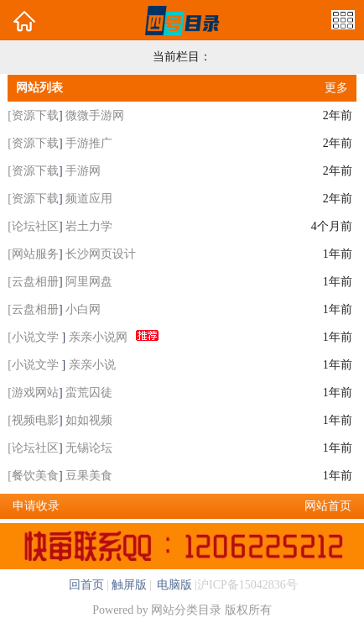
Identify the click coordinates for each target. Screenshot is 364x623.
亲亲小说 (92, 365)
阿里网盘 (89, 282)
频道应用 (89, 199)
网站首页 (328, 506)
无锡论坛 (89, 448)
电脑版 (174, 585)
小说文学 (37, 337)
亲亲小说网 (98, 337)
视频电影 (35, 420)
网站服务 (35, 254)
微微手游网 (95, 115)
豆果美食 (89, 476)
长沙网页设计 (101, 254)
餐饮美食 (35, 476)
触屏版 (129, 585)
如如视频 (89, 420)
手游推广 (89, 143)
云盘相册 (35, 282)
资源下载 (35, 115)
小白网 (83, 309)
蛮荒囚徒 (89, 393)
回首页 (86, 585)
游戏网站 (35, 393)
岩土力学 (89, 226)
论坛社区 (35, 226)
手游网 (83, 171)
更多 (336, 88)
